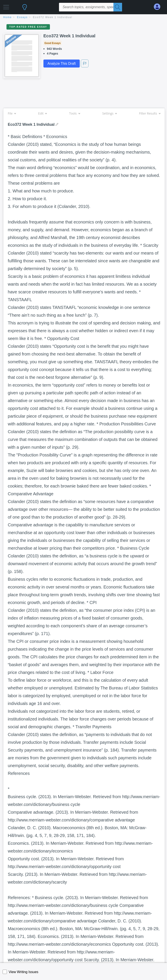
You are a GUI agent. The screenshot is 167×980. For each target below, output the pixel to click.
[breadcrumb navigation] (83, 18)
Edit (43, 113)
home (7, 17)
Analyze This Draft (62, 64)
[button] (6, 6)
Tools (75, 113)
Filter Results (150, 113)
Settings (109, 113)
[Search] (118, 7)
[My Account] (159, 7)
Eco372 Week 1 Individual (53, 17)
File (12, 113)
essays (22, 17)
